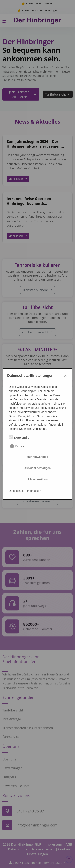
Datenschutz (17, 491)
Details (20, 446)
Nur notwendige (38, 457)
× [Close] (65, 376)
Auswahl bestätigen (37, 468)
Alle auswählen (37, 479)
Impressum (34, 491)
